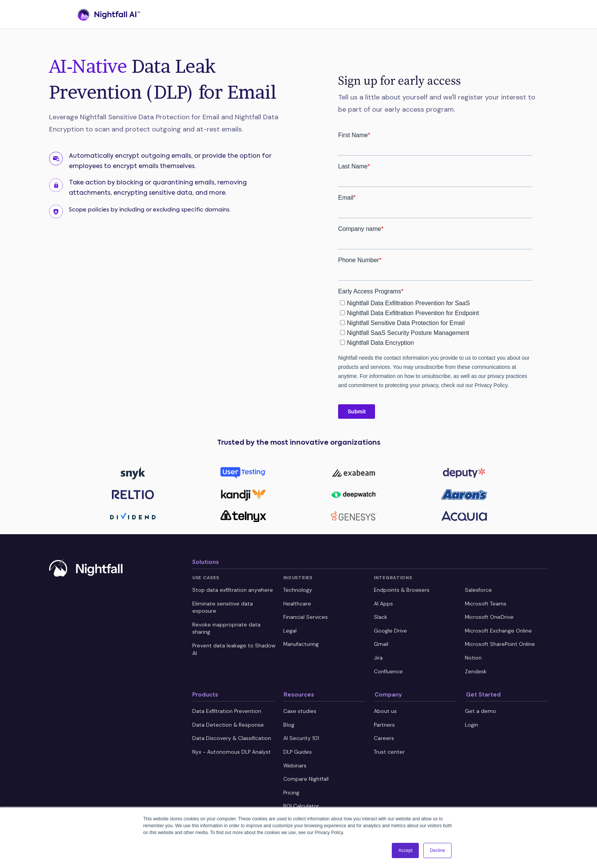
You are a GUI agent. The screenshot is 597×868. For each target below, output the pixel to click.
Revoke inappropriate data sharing (226, 628)
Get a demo (480, 711)
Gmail (381, 644)
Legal (290, 631)
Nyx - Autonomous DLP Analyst (231, 752)
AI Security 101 (301, 738)
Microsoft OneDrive (489, 617)
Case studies (300, 711)
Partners (384, 725)
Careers (384, 738)
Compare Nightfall (306, 779)
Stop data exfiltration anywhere (233, 590)
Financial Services (306, 617)
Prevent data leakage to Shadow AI (234, 649)
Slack (381, 617)
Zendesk (476, 671)
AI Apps (383, 604)
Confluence (388, 671)
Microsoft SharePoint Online (500, 644)
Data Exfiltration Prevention (227, 711)
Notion (473, 658)
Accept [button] (405, 850)
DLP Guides (298, 752)
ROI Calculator (301, 806)
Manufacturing (301, 644)
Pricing (291, 793)
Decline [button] (437, 850)
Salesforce (478, 590)
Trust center (389, 752)
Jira (378, 658)
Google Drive (390, 631)
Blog (289, 725)
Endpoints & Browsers (402, 590)
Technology (298, 590)
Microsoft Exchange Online (498, 631)
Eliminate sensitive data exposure (223, 607)
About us (385, 711)
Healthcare (297, 604)
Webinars (295, 766)
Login (472, 725)
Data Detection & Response (228, 725)
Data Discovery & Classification (232, 738)
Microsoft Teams (486, 604)
